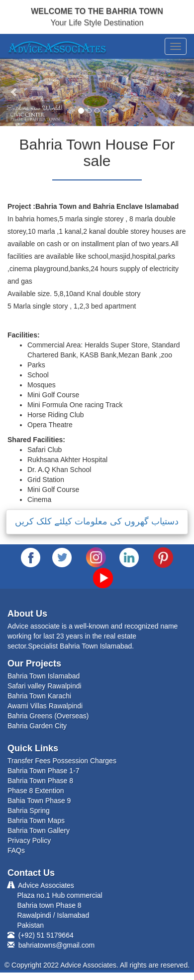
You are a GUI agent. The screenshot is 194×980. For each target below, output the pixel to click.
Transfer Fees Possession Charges (62, 761)
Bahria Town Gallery (39, 830)
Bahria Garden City (37, 726)
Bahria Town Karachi (39, 696)
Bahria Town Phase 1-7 (44, 771)
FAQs (16, 850)
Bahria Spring (29, 811)
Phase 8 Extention (36, 791)
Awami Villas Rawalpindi (45, 706)
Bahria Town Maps (36, 820)
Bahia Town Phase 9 (39, 801)
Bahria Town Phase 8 (40, 781)
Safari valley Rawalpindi (45, 686)
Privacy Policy (29, 840)
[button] (15, 92)
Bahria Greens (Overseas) (48, 716)
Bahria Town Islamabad (44, 676)
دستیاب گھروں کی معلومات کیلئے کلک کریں (97, 521)
